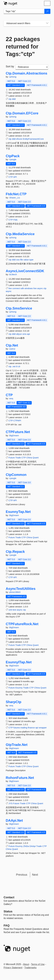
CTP (11, 177)
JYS (11, 803)
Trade (18, 458)
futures (17, 728)
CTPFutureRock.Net (22, 624)
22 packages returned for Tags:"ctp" (23, 47)
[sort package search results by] (32, 67)
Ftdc (15, 220)
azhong (13, 77)
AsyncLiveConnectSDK (25, 271)
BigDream (14, 435)
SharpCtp (14, 702)
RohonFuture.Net (20, 778)
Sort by (10, 66)
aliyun (19, 334)
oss (18, 260)
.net (14, 366)
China (29, 458)
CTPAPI (17, 421)
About (26, 964)
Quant (36, 458)
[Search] (47, 11)
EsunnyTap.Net (18, 512)
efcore (19, 139)
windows (29, 288)
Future (12, 458)
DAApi (33, 846)
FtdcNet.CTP (16, 194)
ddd (14, 99)
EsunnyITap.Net (19, 662)
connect (16, 288)
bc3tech (13, 274)
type (31, 260)
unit (10, 610)
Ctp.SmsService (19, 308)
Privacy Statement (13, 968)
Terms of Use (38, 964)
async (40, 288)
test (14, 610)
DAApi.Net (14, 821)
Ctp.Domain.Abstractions (26, 73)
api (29, 334)
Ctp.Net (12, 345)
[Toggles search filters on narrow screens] (47, 23)
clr (19, 366)
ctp (10, 99)
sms (24, 334)
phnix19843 (15, 592)
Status (8, 911)
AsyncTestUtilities (21, 589)
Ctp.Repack (15, 552)
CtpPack (13, 156)
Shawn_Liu (15, 198)
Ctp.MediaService (20, 234)
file (22, 260)
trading (24, 728)
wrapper (43, 728)
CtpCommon (16, 475)
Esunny (19, 688)
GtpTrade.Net (17, 745)
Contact (9, 897)
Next (35, 875)
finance (31, 728)
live (10, 288)
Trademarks (30, 968)
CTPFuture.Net (18, 432)
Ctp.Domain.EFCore (22, 113)
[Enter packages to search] (24, 11)
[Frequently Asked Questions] (7, 925)
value (26, 260)
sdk (22, 288)
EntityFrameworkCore (33, 139)
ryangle (13, 159)
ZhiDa (26, 846)
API (15, 177)
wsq (11, 398)
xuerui (12, 349)
